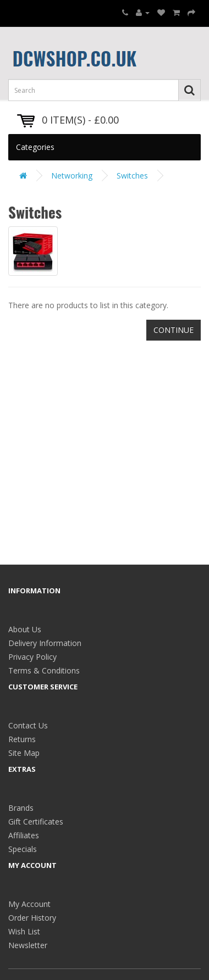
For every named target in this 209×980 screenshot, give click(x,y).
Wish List (24, 931)
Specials (23, 849)
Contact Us (28, 725)
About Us (25, 629)
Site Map (24, 753)
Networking (72, 176)
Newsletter (28, 945)
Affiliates (24, 835)
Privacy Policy (32, 657)
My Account (29, 904)
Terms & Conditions (44, 670)
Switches (132, 176)
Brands (21, 808)
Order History (32, 918)
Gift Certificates (36, 822)
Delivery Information (45, 643)
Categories (35, 147)
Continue (174, 330)
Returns (22, 739)
